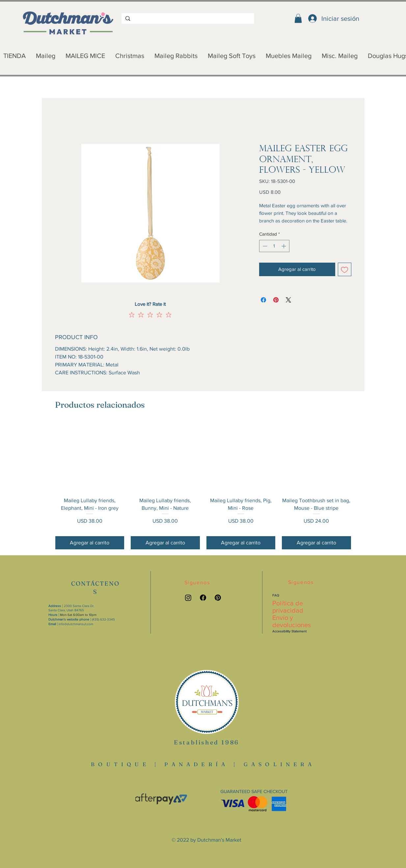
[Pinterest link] (218, 598)
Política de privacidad (288, 607)
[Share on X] (288, 300)
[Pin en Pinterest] (276, 300)
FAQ (276, 595)
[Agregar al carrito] (90, 543)
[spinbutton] (274, 246)
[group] (203, 486)
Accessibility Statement (289, 631)
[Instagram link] (188, 598)
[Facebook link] (203, 598)
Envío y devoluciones (292, 621)
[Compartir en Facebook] (263, 300)
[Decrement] (264, 246)
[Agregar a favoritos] (345, 269)
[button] (298, 18)
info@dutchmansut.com (76, 624)
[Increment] (284, 246)
